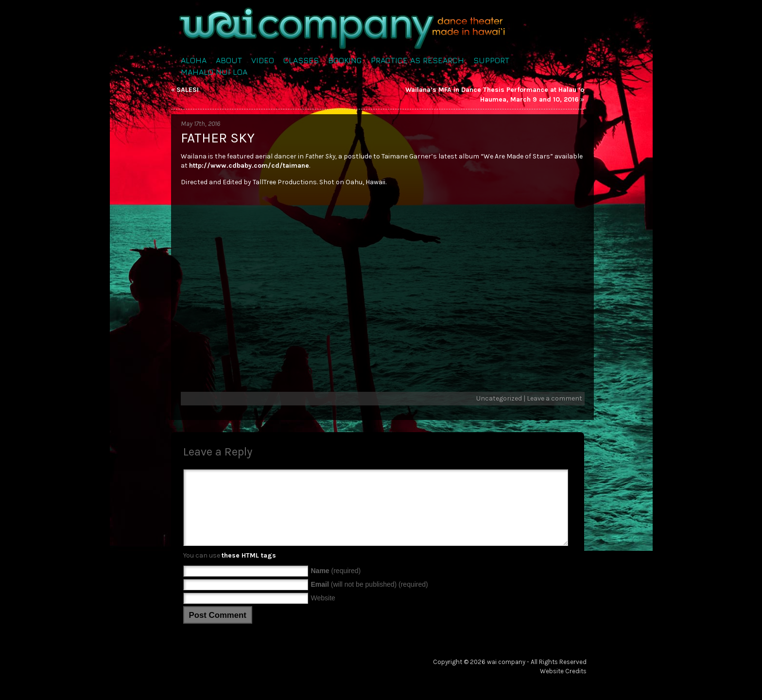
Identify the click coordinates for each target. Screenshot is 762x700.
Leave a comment (554, 398)
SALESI (188, 90)
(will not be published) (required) (370, 599)
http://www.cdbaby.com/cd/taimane (249, 166)
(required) (336, 585)
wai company (506, 676)
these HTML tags (249, 570)
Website (323, 612)
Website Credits (563, 686)
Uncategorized (499, 398)
